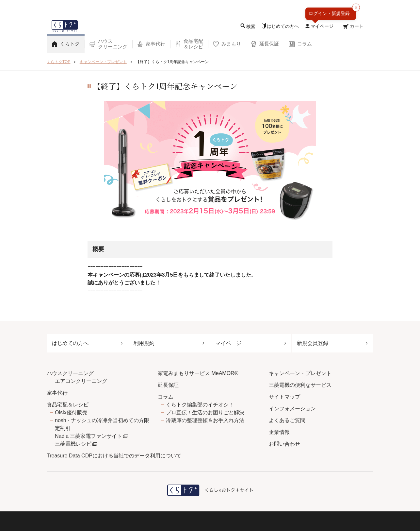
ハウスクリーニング (70, 373)
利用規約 (169, 343)
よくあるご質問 (287, 420)
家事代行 (57, 393)
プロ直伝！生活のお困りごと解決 (205, 412)
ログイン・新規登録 (329, 13)
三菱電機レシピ (73, 444)
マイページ (251, 343)
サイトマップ (284, 397)
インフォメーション (292, 409)
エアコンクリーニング (81, 381)
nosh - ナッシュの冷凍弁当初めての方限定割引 (102, 424)
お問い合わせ (284, 444)
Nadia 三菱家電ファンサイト (89, 436)
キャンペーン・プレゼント (300, 373)
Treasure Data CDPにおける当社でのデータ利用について (114, 456)
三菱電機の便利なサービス (300, 385)
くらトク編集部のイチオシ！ (200, 405)
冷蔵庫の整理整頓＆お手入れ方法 (205, 420)
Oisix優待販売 (71, 412)
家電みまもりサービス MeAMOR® (198, 373)
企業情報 (279, 432)
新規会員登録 (332, 343)
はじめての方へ (87, 343)
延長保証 (168, 385)
